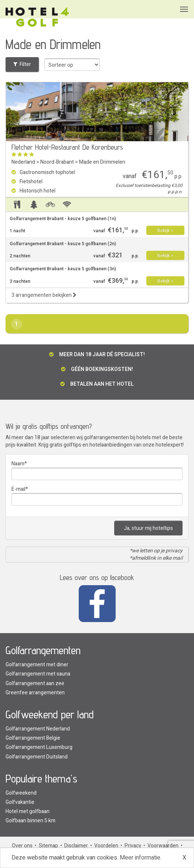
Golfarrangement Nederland (38, 729)
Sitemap (48, 846)
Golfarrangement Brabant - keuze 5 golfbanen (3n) (63, 269)
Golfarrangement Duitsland (37, 757)
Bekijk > (165, 230)
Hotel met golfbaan (28, 811)
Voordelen (106, 846)
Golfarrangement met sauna (38, 674)
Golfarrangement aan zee (35, 683)
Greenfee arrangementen (35, 693)
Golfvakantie (20, 802)
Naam (18, 464)
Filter (22, 64)
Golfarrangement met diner (37, 665)
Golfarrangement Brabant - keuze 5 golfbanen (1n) (63, 219)
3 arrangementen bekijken (44, 295)
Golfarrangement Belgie (33, 738)
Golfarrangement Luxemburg (39, 747)
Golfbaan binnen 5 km (30, 821)
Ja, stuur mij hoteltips (148, 528)
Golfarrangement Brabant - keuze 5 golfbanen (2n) (63, 244)
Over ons (22, 846)
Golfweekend (21, 793)
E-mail (18, 489)
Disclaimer (76, 846)
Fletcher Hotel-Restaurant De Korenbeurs (67, 147)
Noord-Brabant (57, 162)
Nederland (23, 162)
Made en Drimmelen (102, 162)
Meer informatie (140, 858)
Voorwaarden (163, 846)
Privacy (133, 846)
